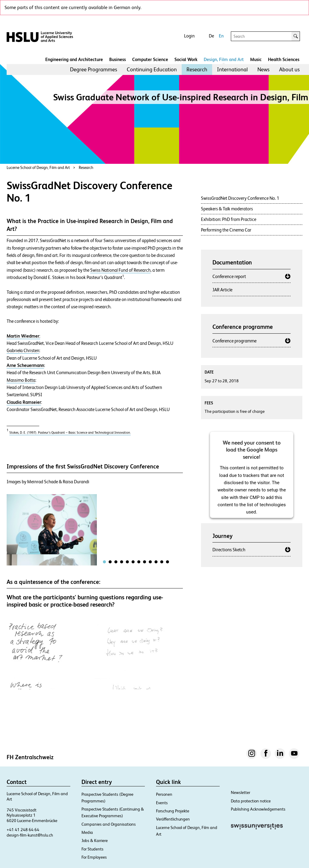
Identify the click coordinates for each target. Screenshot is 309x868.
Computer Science (150, 59)
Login (189, 36)
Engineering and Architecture (74, 59)
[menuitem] (94, 70)
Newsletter (241, 792)
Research (197, 69)
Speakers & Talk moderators (227, 209)
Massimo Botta (21, 380)
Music (256, 59)
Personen (164, 794)
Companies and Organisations (109, 824)
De (211, 36)
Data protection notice (251, 801)
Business (118, 59)
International (232, 69)
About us (289, 69)
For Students (92, 849)
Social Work (186, 59)
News (263, 69)
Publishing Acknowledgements (258, 809)
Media (87, 832)
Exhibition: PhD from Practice (229, 219)
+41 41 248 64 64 (23, 830)
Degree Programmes (94, 69)
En (221, 36)
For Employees (94, 857)
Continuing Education (152, 69)
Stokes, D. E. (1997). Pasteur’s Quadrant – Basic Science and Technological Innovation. (70, 432)
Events (162, 803)
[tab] (104, 562)
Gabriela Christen (23, 351)
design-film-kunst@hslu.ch (30, 835)
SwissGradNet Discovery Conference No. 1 (240, 198)
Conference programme (234, 341)
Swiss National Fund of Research (120, 270)
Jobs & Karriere (95, 840)
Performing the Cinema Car (226, 230)
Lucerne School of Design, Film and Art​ (38, 168)
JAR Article (222, 290)
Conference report (229, 276)
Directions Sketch (229, 550)
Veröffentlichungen (173, 819)
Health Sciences (284, 59)
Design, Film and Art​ (224, 59)
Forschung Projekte (173, 811)
